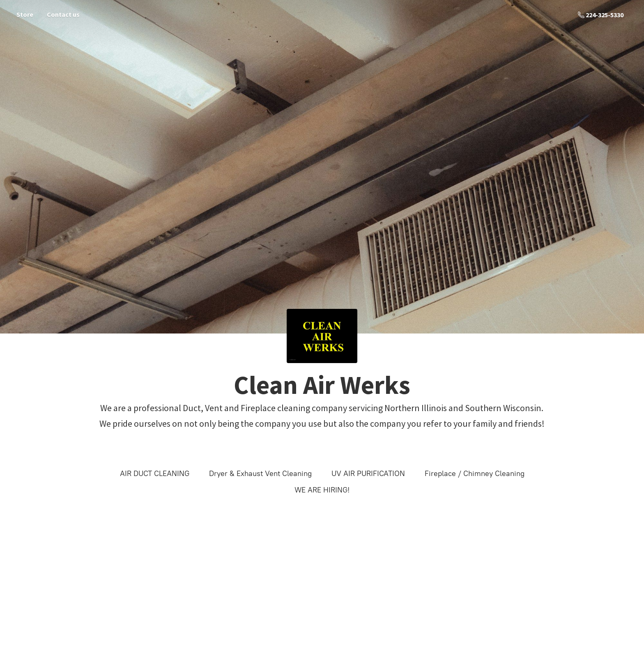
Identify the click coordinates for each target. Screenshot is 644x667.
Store (25, 14)
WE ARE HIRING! (322, 490)
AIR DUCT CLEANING (155, 474)
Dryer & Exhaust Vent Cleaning (260, 474)
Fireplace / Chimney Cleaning (475, 474)
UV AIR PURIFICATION (368, 474)
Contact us (63, 14)
